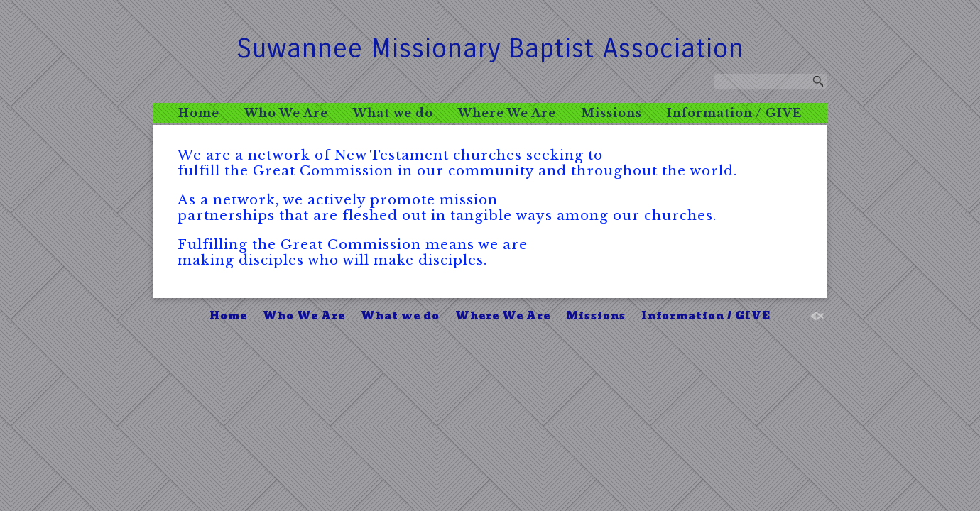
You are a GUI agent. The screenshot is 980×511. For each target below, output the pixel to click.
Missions (611, 113)
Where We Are (507, 113)
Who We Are (286, 113)
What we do (393, 113)
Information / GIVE (734, 113)
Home (199, 113)
